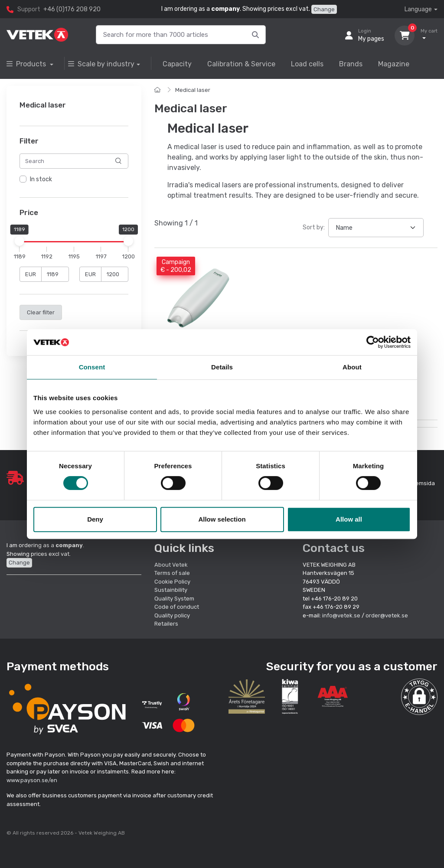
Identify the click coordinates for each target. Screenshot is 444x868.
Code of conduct (177, 607)
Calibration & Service (241, 64)
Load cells (307, 64)
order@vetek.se (387, 615)
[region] (74, 179)
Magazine (394, 64)
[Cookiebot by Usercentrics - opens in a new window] (373, 342)
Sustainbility (171, 590)
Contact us (334, 548)
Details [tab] (222, 367)
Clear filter (41, 312)
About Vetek (171, 565)
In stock (41, 179)
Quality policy (172, 615)
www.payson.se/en (32, 780)
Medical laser (193, 90)
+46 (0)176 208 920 (72, 9)
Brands (351, 64)
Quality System (174, 599)
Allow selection (222, 519)
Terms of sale (172, 573)
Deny (95, 519)
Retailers (166, 624)
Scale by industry (101, 64)
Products (27, 64)
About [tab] (352, 367)
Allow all (349, 519)
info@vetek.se (341, 615)
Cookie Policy (172, 582)
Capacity (177, 64)
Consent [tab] (92, 367)
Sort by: (314, 227)
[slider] (20, 241)
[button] (419, 697)
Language (418, 9)
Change (324, 9)
